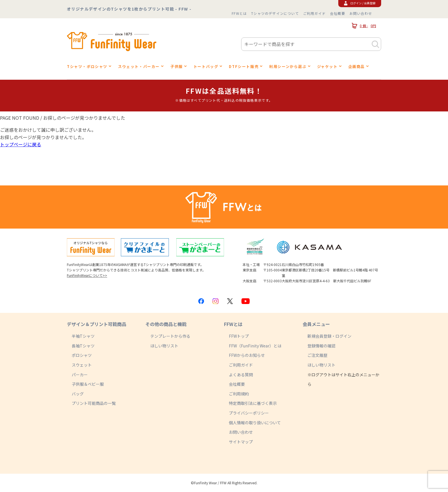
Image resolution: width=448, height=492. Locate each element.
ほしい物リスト (164, 346)
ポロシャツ (82, 355)
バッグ (78, 394)
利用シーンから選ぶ (288, 66)
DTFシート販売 (244, 66)
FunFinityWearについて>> (87, 275)
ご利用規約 (239, 394)
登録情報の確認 (321, 346)
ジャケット (327, 66)
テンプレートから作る (170, 336)
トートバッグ (206, 66)
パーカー (80, 375)
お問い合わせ (361, 13)
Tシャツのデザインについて (275, 13)
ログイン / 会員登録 (360, 3)
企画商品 (357, 66)
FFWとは (239, 13)
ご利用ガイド (314, 13)
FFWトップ (239, 336)
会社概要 (338, 13)
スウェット (82, 365)
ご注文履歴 (317, 355)
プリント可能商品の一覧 (94, 403)
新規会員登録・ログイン (329, 336)
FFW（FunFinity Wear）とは (255, 346)
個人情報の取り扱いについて (255, 423)
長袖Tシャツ (83, 346)
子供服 (177, 66)
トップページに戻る (21, 144)
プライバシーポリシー (249, 413)
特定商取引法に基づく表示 (253, 403)
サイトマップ (241, 442)
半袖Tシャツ (83, 336)
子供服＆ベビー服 (88, 384)
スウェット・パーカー (139, 66)
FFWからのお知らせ (247, 355)
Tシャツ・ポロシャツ (87, 66)
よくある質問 (241, 375)
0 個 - (364, 26)
